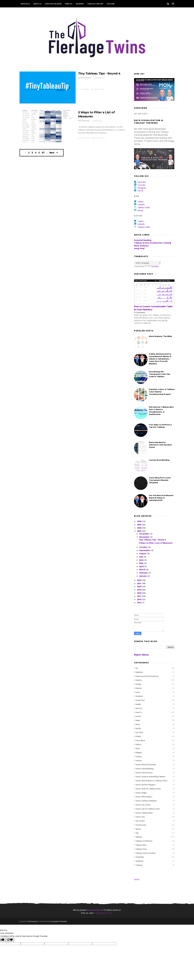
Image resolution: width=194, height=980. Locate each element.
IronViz (138, 716)
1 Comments (82, 89)
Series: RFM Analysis (144, 797)
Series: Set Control (143, 805)
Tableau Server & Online (146, 853)
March (142, 570)
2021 (139, 583)
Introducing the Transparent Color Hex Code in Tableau (160, 374)
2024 (139, 528)
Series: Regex (141, 793)
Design (138, 684)
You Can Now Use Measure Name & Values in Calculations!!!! (161, 498)
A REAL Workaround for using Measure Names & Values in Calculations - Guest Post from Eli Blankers (160, 359)
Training (80, 4)
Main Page (26, 4)
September (145, 550)
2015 (139, 603)
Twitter (141, 202)
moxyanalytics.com (103, 913)
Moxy (138, 724)
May (141, 563)
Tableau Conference (144, 841)
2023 (139, 531)
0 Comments (82, 138)
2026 (139, 521)
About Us (38, 4)
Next (52, 153)
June (142, 560)
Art (137, 668)
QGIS (138, 748)
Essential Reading (54, 4)
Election (139, 688)
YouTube (111, 4)
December (144, 534)
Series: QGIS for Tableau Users (148, 789)
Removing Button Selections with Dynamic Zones (160, 445)
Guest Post (140, 700)
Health (138, 704)
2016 (139, 599)
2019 (139, 590)
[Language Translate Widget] (147, 263)
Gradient (139, 696)
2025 (139, 525)
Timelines (139, 861)
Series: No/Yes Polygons (145, 785)
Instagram (142, 188)
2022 (139, 580)
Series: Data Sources (144, 773)
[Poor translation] (10, 940)
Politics (138, 736)
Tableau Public (144, 207)
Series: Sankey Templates (146, 801)
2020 (139, 587)
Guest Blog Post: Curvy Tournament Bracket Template (160, 480)
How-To (139, 712)
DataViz (139, 680)
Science (139, 761)
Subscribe (142, 182)
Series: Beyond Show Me (146, 765)
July (141, 557)
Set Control (140, 821)
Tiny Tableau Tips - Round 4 (97, 73)
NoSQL (138, 728)
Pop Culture (140, 740)
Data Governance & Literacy (147, 676)
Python (138, 744)
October (143, 547)
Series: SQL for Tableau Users (148, 809)
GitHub (140, 210)
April (142, 566)
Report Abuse (141, 655)
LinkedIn (141, 205)
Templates (140, 857)
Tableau (139, 837)
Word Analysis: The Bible (160, 336)
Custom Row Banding (159, 460)
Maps (138, 720)
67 (43, 154)
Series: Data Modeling (144, 769)
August (143, 554)
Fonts (138, 692)
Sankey (139, 757)
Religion (139, 753)
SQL (137, 833)
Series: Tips (140, 817)
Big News (139, 672)
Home (137, 879)
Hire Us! (69, 4)
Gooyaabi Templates (59, 922)
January (143, 576)
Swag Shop (139, 248)
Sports (138, 829)
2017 (139, 596)
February (144, 573)
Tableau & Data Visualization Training (153, 243)
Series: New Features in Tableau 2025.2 (151, 781)
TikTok (140, 191)
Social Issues (141, 825)
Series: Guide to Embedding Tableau (150, 777)
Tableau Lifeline (96, 4)
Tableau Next (141, 845)
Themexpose (33, 922)
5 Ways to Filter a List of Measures (156, 543)
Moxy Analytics (141, 246)
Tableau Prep (141, 849)
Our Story (139, 732)
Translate (152, 266)
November (144, 537)
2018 (139, 593)
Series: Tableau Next (144, 813)
